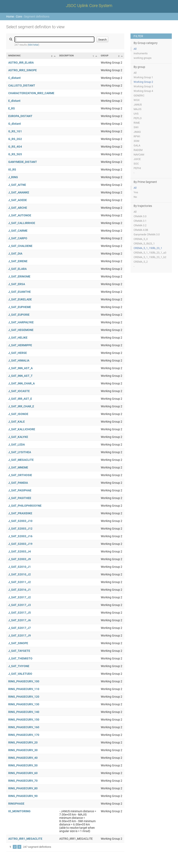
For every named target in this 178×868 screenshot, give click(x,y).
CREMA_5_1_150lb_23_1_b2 (150, 257)
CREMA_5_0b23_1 (144, 244)
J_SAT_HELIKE (18, 338)
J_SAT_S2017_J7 (20, 628)
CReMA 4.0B (141, 230)
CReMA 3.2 (140, 225)
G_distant (15, 124)
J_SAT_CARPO (18, 238)
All (135, 49)
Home (10, 17)
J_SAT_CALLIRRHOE (22, 223)
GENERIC (139, 95)
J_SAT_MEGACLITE (21, 460)
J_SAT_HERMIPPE (20, 345)
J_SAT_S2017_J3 (20, 605)
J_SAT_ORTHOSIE (20, 475)
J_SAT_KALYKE (18, 437)
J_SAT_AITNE (17, 185)
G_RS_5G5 (15, 154)
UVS (136, 114)
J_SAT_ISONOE (18, 414)
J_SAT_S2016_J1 (20, 590)
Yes (136, 192)
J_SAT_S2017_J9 (20, 636)
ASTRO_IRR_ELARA (21, 63)
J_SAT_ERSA (17, 284)
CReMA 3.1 (140, 221)
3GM (136, 141)
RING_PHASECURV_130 (24, 704)
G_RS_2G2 (15, 139)
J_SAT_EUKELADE (20, 299)
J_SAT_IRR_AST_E (20, 399)
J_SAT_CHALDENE (20, 246)
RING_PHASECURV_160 (24, 727)
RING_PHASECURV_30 (23, 750)
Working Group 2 (143, 82)
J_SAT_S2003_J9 (20, 559)
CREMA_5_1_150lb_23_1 (148, 248)
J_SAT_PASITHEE (20, 498)
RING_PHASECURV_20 (23, 742)
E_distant (14, 101)
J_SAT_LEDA (17, 445)
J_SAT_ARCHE (18, 208)
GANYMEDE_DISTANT (23, 162)
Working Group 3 (143, 86)
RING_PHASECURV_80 (23, 788)
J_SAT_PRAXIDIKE (20, 513)
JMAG (137, 132)
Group (105, 56)
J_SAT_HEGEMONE (21, 330)
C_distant (14, 78)
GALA (137, 145)
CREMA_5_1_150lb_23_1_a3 (150, 253)
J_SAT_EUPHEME (20, 307)
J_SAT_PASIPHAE (20, 490)
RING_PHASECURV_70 (23, 781)
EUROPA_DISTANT (20, 116)
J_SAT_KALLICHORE (22, 429)
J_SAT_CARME (18, 231)
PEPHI (137, 168)
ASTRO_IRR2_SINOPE (23, 70)
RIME (137, 123)
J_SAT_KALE (17, 422)
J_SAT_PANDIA (18, 483)
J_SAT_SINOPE (18, 643)
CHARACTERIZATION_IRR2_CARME (31, 93)
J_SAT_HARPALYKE (21, 322)
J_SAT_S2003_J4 (20, 551)
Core (19, 17)
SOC (136, 164)
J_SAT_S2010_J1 (20, 567)
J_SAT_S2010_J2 (20, 574)
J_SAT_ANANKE (19, 192)
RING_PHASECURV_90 (23, 796)
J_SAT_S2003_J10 (20, 521)
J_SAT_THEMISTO (20, 658)
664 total (33, 45)
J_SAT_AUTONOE (20, 215)
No (135, 197)
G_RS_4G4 (15, 147)
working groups (143, 58)
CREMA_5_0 (141, 239)
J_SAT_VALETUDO (20, 674)
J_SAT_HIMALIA (19, 360)
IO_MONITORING (19, 811)
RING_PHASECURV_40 (23, 758)
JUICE (137, 159)
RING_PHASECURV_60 (23, 773)
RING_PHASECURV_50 (23, 765)
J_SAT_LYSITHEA (20, 452)
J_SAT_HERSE (18, 353)
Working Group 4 (143, 91)
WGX (137, 100)
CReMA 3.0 (140, 216)
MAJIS (138, 109)
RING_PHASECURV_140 (24, 712)
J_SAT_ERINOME (19, 276)
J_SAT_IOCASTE (19, 391)
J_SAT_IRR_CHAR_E (21, 406)
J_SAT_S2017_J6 (20, 620)
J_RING (13, 177)
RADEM (138, 150)
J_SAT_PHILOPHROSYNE (25, 506)
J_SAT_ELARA (17, 269)
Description (66, 56)
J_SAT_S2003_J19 (20, 544)
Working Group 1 (143, 77)
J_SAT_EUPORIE (19, 315)
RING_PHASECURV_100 (24, 681)
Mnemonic (14, 56)
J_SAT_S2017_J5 (20, 613)
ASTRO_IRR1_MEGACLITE (25, 839)
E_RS (12, 108)
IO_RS (12, 170)
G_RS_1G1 (15, 131)
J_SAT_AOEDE (18, 200)
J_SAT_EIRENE (18, 261)
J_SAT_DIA (15, 254)
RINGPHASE (16, 804)
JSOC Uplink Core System (89, 6)
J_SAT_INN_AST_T (20, 376)
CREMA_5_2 (141, 262)
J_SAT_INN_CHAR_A (21, 383)
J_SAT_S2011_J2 (20, 582)
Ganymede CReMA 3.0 (147, 234)
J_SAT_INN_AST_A (20, 368)
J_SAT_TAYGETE (19, 651)
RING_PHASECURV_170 (24, 735)
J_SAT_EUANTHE (20, 292)
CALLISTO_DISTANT (22, 85)
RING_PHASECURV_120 (24, 697)
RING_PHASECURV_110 (24, 689)
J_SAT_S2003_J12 (20, 529)
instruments (141, 53)
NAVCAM (139, 155)
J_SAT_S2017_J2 (20, 597)
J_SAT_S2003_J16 (20, 536)
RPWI (137, 136)
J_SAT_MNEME (18, 467)
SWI (136, 127)
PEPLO (138, 118)
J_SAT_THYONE (19, 666)
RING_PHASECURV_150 (24, 720)
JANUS (138, 105)
